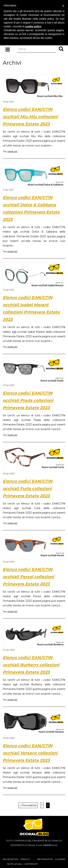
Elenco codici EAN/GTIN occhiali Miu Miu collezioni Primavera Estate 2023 (30, 117)
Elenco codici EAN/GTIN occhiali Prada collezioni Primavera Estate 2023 (28, 400)
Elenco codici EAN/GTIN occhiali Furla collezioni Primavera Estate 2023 (28, 489)
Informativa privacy (17, 859)
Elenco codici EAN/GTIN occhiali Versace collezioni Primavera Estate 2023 (30, 753)
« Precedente (28, 805)
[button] (61, 49)
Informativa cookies (51, 859)
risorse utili (12, 151)
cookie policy (33, 26)
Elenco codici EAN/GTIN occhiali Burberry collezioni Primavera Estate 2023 (31, 665)
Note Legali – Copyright (22, 864)
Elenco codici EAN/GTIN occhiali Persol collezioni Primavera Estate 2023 (28, 577)
